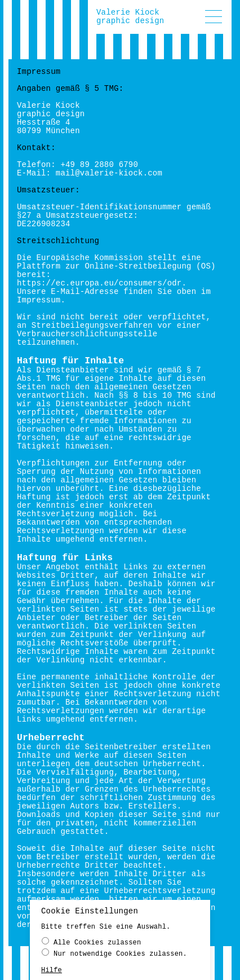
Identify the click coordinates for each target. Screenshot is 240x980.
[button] (214, 17)
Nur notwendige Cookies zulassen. (114, 955)
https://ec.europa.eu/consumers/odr (99, 283)
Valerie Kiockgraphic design (130, 17)
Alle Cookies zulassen (91, 944)
